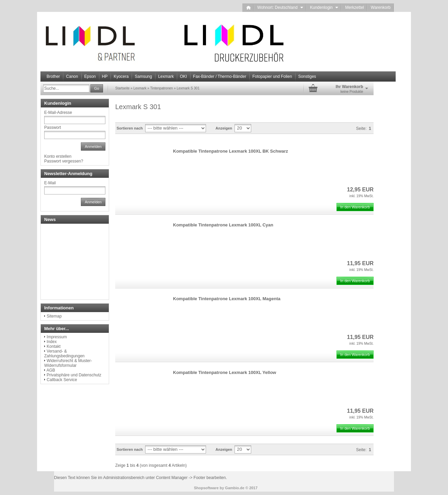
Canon (72, 76)
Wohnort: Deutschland (280, 7)
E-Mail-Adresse (58, 113)
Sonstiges (307, 76)
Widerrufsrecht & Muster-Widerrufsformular (68, 363)
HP (105, 76)
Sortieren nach (130, 128)
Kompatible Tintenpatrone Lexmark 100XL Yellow (225, 372)
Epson (90, 76)
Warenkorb (381, 7)
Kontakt (54, 346)
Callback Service (62, 380)
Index (51, 342)
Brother (53, 76)
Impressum (57, 337)
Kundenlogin (324, 7)
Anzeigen (224, 128)
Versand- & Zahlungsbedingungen (64, 354)
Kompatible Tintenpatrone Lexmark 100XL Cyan (223, 225)
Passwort (53, 127)
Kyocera (121, 76)
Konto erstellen (58, 156)
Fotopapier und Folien (272, 76)
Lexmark (166, 76)
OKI (183, 76)
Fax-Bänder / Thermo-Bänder (220, 76)
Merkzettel (354, 7)
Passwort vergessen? (64, 161)
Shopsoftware (206, 488)
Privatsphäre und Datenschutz (74, 375)
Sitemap (54, 316)
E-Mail (50, 183)
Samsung (143, 76)
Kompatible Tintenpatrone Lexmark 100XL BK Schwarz (230, 151)
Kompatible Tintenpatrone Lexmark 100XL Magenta (227, 299)
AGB (51, 370)
